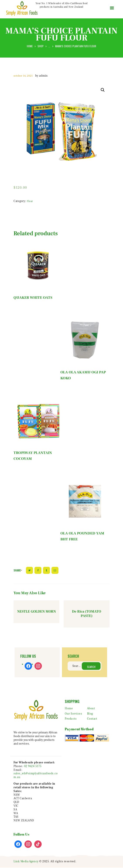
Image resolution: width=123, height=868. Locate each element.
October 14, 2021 (23, 76)
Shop (41, 46)
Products (71, 719)
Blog (90, 714)
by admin (41, 76)
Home (30, 46)
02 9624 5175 (33, 766)
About (91, 709)
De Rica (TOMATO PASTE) (87, 614)
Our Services (73, 714)
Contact (92, 719)
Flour (30, 201)
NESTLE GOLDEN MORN (37, 612)
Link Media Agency (26, 862)
